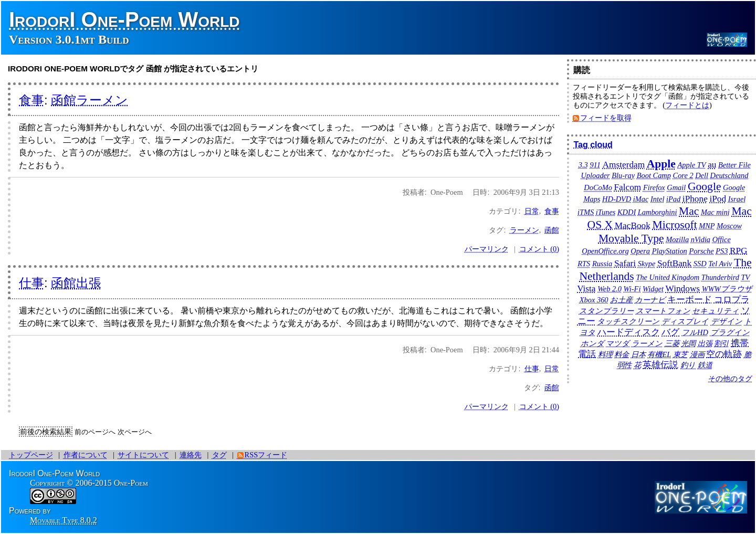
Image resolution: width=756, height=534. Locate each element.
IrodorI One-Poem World (124, 19)
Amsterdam (624, 165)
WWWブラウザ (727, 289)
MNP (707, 226)
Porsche (701, 251)
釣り (688, 365)
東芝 (680, 354)
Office (722, 239)
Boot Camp (654, 175)
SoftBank (674, 263)
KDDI (627, 212)
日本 (638, 354)
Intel (657, 199)
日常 (532, 211)
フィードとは (687, 105)
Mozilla (677, 239)
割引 (721, 343)
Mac (689, 211)
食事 (31, 100)
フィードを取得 (606, 118)
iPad (673, 199)
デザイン (727, 321)
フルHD (695, 332)
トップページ (31, 455)
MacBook (633, 226)
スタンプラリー (606, 311)
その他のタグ (730, 379)
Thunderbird (720, 277)
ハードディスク (629, 332)
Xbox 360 (594, 300)
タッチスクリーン (628, 321)
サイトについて (143, 455)
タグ (219, 455)
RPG (739, 251)
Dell (702, 175)
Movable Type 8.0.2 (64, 520)
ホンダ (592, 343)
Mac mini (715, 212)
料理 (605, 354)
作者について (86, 455)
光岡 (688, 343)
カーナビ (650, 300)
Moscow (729, 226)
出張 (705, 343)
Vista (586, 289)
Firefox (654, 187)
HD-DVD (617, 199)
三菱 (672, 343)
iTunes (606, 212)
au (712, 165)
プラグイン (730, 332)
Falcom (627, 187)
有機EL (659, 354)
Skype (647, 264)
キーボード (690, 300)
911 (595, 165)
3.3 (583, 165)
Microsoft (674, 225)
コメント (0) (539, 249)
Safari (625, 263)
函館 (552, 230)
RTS (584, 264)
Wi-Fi (632, 289)
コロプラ (732, 300)
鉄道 (705, 365)
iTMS (586, 212)
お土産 (621, 300)
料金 (622, 354)
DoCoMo (598, 187)
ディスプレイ (685, 321)
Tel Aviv (720, 264)
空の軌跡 (724, 354)
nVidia (701, 239)
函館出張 (76, 283)
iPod (718, 199)
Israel (737, 199)
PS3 (722, 251)
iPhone (695, 199)
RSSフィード (266, 455)
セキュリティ (716, 311)
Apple (661, 164)
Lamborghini (658, 212)
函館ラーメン (90, 100)
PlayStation (670, 251)
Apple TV (692, 165)
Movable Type (631, 238)
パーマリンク (487, 249)
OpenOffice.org (605, 251)
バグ (670, 332)
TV (746, 277)
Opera (640, 251)
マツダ (618, 343)
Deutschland (729, 175)
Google (705, 186)
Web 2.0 (610, 289)
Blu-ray (623, 175)
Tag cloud (593, 145)
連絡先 (191, 455)
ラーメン (524, 230)
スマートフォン (663, 311)
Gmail (676, 187)
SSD (700, 264)
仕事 (31, 283)
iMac (641, 199)
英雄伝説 (660, 365)
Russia (602, 264)
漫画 (697, 354)
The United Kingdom (668, 277)
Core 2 (683, 175)
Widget (653, 289)
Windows (683, 289)
